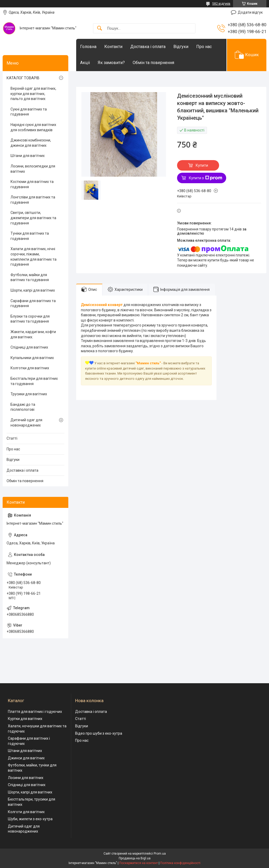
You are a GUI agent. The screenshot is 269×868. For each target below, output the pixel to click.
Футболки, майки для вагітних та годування (30, 277)
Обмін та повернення (153, 63)
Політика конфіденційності (180, 863)
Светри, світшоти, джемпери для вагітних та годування (33, 218)
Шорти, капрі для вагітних (33, 290)
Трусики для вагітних (29, 394)
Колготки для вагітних (30, 368)
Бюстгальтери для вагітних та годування (34, 381)
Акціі (85, 63)
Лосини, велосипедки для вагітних (33, 169)
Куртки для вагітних (25, 719)
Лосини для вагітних (26, 778)
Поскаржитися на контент (139, 863)
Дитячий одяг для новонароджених (26, 423)
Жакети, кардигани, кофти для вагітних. (33, 334)
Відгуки (181, 47)
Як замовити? (111, 63)
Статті (12, 438)
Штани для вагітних (28, 156)
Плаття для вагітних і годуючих (35, 712)
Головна (88, 47)
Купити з (206, 178)
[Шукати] (100, 28)
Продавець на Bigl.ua (135, 858)
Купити (202, 165)
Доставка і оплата (148, 47)
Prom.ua (160, 854)
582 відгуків (221, 4)
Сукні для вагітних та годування (29, 112)
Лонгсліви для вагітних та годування (33, 200)
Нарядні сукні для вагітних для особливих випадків (33, 127)
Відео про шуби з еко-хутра (99, 733)
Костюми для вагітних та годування (32, 184)
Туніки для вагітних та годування (30, 236)
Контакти (113, 47)
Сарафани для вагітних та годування (33, 303)
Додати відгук (250, 12)
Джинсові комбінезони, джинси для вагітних (31, 143)
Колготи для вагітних (26, 812)
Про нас (204, 47)
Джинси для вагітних (26, 758)
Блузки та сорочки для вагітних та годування (30, 319)
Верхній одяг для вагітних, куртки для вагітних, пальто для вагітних (33, 94)
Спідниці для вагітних (29, 347)
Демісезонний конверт (102, 305)
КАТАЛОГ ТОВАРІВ (23, 78)
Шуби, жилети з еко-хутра (30, 819)
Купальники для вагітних (32, 358)
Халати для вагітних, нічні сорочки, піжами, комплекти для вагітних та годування (33, 257)
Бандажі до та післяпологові (23, 407)
